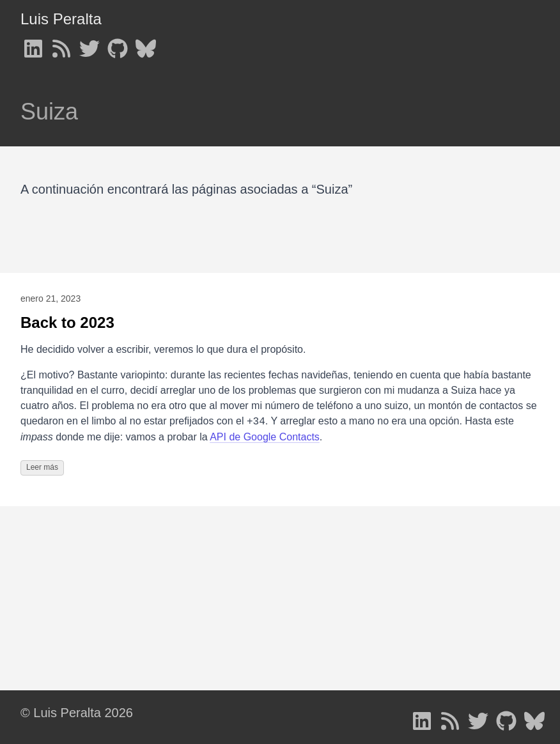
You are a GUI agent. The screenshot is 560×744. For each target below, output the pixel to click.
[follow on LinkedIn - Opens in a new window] (33, 45)
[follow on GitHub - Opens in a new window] (118, 45)
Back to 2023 (67, 322)
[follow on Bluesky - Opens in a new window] (146, 45)
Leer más (42, 467)
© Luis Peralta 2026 (77, 713)
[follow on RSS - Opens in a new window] (61, 45)
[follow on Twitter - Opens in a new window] (89, 45)
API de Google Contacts (265, 437)
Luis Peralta (61, 19)
